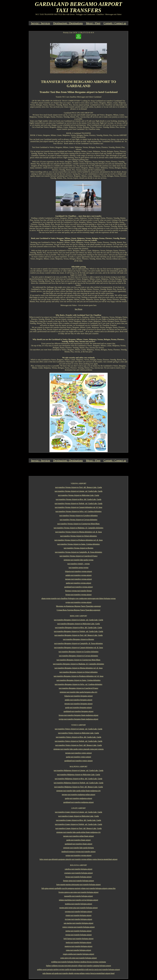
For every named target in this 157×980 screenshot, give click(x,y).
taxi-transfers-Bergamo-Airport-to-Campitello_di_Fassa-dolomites (78, 643)
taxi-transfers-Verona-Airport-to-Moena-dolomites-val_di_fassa (79, 532)
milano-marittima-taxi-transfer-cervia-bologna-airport (78, 900)
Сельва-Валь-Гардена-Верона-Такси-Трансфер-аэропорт (78, 610)
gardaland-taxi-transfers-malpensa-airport (79, 802)
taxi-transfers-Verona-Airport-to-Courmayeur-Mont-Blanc (79, 524)
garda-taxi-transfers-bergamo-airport (78, 708)
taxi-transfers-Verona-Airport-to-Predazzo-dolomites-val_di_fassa (79, 540)
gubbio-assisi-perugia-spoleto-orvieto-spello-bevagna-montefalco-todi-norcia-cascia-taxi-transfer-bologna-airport (78, 969)
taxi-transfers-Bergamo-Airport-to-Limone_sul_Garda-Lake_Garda (78, 620)
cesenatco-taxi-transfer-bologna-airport (78, 873)
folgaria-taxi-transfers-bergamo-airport (78, 696)
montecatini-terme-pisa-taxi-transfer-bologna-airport (78, 908)
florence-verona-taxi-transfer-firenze (78, 591)
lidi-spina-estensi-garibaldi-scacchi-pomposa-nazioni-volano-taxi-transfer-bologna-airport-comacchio (79, 888)
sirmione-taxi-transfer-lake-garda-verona (79, 560)
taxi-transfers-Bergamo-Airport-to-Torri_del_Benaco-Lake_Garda (78, 635)
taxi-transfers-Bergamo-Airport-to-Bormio (79, 639)
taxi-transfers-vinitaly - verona (78, 564)
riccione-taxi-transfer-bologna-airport (78, 919)
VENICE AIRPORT (78, 725)
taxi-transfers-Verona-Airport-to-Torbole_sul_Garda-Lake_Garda (78, 503)
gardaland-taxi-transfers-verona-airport (78, 587)
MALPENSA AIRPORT (78, 767)
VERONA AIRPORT (78, 483)
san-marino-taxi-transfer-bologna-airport (78, 923)
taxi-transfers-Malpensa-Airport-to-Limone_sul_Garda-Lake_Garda (78, 770)
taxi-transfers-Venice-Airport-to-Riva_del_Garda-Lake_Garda (78, 737)
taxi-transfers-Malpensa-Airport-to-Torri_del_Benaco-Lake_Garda (78, 787)
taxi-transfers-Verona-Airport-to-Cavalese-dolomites (79, 516)
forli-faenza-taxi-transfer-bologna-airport (79, 939)
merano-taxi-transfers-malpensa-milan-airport (78, 795)
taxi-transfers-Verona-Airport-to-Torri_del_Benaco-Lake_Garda (78, 487)
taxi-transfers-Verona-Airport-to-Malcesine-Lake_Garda (79, 495)
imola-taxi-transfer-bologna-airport (78, 942)
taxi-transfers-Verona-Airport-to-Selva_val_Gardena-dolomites (78, 511)
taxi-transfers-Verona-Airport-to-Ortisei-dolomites (79, 536)
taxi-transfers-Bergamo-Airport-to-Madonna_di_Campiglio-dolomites (79, 664)
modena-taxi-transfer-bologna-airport (79, 904)
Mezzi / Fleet (93, 23)
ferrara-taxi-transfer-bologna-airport (79, 877)
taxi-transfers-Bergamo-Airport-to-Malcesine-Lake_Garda (78, 624)
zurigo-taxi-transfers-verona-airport (78, 855)
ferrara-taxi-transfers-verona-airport (78, 595)
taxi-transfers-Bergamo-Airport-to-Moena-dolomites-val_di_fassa (78, 668)
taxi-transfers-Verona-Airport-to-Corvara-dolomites (79, 520)
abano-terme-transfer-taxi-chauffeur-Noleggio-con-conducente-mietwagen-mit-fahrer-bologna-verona (78, 598)
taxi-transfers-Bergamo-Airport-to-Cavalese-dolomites (78, 652)
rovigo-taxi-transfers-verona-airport (78, 602)
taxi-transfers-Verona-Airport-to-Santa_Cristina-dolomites (78, 544)
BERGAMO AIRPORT (79, 616)
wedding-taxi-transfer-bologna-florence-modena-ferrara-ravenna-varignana (78, 962)
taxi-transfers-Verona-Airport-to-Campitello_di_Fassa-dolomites (78, 552)
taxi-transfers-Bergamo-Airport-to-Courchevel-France (78, 688)
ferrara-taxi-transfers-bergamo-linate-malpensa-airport (78, 715)
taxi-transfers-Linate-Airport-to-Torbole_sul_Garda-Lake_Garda (78, 824)
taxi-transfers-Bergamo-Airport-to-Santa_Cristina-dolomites (78, 680)
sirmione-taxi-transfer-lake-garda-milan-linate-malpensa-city (78, 791)
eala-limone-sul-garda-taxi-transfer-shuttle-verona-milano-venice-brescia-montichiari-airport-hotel (78, 973)
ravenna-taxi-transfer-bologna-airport (79, 912)
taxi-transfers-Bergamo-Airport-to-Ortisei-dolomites (78, 672)
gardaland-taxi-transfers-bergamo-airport (78, 711)
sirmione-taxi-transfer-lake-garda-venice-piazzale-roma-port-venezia (78, 749)
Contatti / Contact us (115, 23)
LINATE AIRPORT (79, 808)
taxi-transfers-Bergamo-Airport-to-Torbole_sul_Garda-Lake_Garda (78, 631)
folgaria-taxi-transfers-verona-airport (78, 571)
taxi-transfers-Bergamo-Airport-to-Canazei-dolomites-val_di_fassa (79, 648)
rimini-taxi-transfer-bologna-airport (78, 915)
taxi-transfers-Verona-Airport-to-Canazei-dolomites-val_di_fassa (78, 507)
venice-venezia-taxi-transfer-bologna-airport (78, 927)
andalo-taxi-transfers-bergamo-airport (78, 700)
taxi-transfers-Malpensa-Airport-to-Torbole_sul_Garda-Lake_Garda (78, 783)
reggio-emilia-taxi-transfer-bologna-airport (78, 954)
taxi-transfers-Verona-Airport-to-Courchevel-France (78, 556)
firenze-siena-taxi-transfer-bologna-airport (79, 881)
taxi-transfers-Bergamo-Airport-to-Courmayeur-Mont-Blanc (78, 660)
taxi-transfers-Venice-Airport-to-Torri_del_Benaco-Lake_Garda (78, 745)
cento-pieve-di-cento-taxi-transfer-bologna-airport (78, 958)
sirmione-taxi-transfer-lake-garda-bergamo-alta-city (79, 692)
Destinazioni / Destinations (68, 23)
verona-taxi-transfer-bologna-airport (78, 935)
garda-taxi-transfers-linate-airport (78, 840)
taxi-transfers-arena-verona (78, 568)
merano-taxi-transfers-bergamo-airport (79, 704)
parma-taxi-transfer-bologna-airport (78, 931)
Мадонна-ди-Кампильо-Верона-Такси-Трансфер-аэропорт (78, 606)
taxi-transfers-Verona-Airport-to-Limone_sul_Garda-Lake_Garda (79, 491)
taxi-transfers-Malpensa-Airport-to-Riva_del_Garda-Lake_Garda (79, 779)
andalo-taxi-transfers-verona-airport (78, 575)
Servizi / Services (41, 23)
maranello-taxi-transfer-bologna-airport (78, 896)
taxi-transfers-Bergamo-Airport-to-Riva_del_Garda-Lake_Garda (79, 628)
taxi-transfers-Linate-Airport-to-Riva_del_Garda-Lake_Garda (78, 820)
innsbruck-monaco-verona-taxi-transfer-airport (78, 852)
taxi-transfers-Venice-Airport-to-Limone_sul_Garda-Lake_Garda (79, 729)
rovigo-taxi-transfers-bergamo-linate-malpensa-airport (78, 719)
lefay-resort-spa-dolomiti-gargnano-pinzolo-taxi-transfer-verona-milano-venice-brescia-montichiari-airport (78, 859)
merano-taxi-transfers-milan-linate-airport (78, 836)
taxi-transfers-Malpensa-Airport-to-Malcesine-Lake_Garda (78, 775)
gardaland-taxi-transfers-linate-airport (78, 844)
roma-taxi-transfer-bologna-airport (79, 950)
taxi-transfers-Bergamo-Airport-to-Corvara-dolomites (78, 656)
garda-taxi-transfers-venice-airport (78, 757)
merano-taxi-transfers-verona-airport (79, 579)
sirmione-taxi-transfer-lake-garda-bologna (79, 848)
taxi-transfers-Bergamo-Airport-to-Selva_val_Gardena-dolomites (78, 684)
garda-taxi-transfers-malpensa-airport (79, 798)
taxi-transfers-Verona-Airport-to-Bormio (78, 548)
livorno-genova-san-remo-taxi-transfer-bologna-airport (79, 892)
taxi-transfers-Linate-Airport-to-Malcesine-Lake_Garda (78, 816)
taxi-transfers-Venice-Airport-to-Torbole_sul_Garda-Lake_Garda (78, 741)
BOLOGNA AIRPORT (78, 865)
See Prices (78, 309)
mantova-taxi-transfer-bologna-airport (78, 946)
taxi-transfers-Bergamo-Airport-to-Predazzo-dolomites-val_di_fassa (78, 676)
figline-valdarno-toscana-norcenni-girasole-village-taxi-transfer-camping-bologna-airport (79, 966)
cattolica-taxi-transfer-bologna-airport (78, 869)
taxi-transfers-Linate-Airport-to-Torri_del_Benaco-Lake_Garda (78, 828)
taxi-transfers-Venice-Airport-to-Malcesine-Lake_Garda (79, 733)
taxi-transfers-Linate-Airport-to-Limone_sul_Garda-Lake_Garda (78, 812)
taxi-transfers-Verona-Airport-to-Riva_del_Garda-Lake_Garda (78, 499)
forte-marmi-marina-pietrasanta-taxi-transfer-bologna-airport (78, 885)
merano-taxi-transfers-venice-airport (79, 753)
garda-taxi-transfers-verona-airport (78, 583)
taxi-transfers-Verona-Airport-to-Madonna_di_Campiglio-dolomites (78, 528)
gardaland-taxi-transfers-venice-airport (78, 761)
